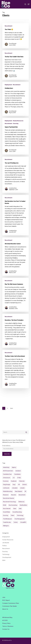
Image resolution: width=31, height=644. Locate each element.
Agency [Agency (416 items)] (14, 467)
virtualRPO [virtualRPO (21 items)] (23, 522)
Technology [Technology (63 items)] (20, 515)
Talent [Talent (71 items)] (12, 515)
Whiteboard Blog (7, 617)
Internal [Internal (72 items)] (24, 485)
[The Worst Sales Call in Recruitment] (16, 369)
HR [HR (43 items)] (19, 485)
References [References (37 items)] (21, 502)
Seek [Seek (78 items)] (20, 509)
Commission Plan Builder (10, 606)
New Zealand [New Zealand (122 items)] (19, 491)
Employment (8, 85)
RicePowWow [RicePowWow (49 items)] (23, 505)
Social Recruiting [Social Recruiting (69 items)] (17, 512)
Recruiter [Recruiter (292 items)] (14, 495)
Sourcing (16, 124)
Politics (5, 546)
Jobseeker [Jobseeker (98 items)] (15, 488)
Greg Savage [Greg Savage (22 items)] (7, 485)
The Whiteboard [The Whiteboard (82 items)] (7, 519)
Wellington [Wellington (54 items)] (6, 526)
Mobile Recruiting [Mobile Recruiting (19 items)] (8, 491)
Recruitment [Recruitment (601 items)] (22, 495)
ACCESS (5, 620)
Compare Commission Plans (11, 603)
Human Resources (18, 121)
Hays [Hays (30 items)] (14, 485)
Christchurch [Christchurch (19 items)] (7, 478)
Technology (6, 554)
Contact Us (6, 629)
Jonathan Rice (13, 188)
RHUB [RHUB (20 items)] (5, 505)
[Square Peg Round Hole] (16, 136)
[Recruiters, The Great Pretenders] (16, 331)
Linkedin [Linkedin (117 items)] (22, 488)
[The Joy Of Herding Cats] (16, 175)
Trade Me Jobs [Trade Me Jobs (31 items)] (7, 522)
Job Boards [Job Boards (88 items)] (6, 488)
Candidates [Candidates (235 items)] (17, 474)
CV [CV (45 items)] (14, 478)
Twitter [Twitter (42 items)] (16, 522)
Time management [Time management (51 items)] (20, 519)
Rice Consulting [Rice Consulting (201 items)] (13, 505)
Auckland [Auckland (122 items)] (18, 471)
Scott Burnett (13, 44)
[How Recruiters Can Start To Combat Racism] (16, 215)
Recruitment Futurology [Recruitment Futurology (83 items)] (9, 502)
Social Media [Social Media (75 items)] (6, 512)
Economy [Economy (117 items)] (6, 481)
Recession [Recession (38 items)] (6, 495)
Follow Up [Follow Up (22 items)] (22, 481)
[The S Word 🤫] (16, 36)
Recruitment (9, 26)
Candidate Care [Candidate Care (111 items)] (7, 474)
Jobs (4, 597)
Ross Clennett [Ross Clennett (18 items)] (7, 509)
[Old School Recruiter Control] (16, 257)
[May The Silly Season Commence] (16, 295)
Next (12, 408)
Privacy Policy (6, 623)
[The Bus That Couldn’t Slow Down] (16, 65)
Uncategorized (7, 557)
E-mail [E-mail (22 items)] (19, 478)
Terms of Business (8, 626)
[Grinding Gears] (16, 99)
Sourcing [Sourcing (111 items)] (6, 515)
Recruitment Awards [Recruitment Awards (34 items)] (9, 498)
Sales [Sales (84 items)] (15, 509)
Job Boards (6, 543)
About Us (5, 609)
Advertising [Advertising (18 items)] (6, 467)
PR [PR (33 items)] (25, 491)
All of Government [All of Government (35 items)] (8, 471)
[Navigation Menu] (29, 4)
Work (4, 560)
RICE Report (6, 600)
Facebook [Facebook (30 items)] (14, 481)
